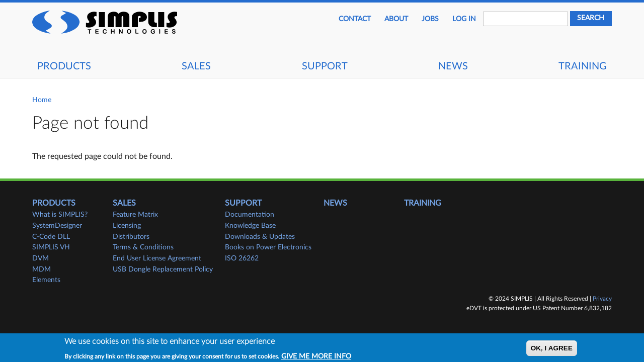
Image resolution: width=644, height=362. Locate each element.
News (453, 66)
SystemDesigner (57, 226)
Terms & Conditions (143, 247)
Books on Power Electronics (268, 247)
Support (325, 66)
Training (583, 66)
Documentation (250, 215)
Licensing (127, 226)
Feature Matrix (135, 215)
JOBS (430, 19)
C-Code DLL (51, 237)
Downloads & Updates (260, 237)
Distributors (131, 237)
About (396, 19)
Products (64, 66)
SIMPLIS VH (51, 247)
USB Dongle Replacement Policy (163, 269)
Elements (46, 280)
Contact (355, 19)
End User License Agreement (157, 258)
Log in (464, 19)
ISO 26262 (242, 258)
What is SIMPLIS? (60, 215)
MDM (42, 269)
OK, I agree (552, 350)
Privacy (602, 299)
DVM (41, 258)
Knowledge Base (250, 226)
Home (42, 100)
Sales (196, 66)
